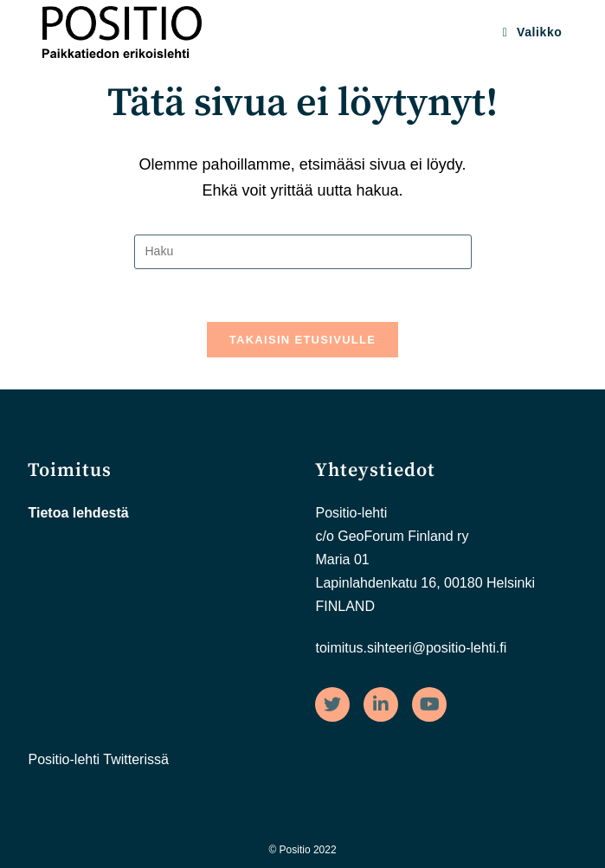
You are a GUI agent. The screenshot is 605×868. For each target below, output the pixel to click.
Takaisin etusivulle (303, 340)
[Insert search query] (303, 252)
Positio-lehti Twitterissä (98, 759)
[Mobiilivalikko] (533, 32)
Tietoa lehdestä (78, 513)
